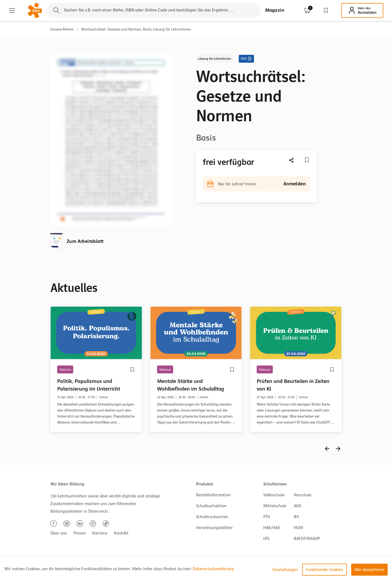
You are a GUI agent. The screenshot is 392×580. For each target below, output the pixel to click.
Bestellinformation (213, 495)
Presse (80, 533)
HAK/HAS (272, 528)
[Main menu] (12, 10)
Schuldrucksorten (212, 517)
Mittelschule (275, 506)
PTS (267, 517)
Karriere (100, 533)
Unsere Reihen (62, 29)
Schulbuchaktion (211, 506)
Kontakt (121, 533)
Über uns (59, 533)
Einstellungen (285, 570)
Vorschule (303, 495)
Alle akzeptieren (369, 570)
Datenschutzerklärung (213, 569)
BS (296, 517)
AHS (297, 506)
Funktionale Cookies (324, 570)
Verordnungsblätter (214, 528)
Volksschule (274, 495)
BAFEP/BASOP (307, 539)
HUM (298, 528)
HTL (267, 539)
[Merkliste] (307, 160)
